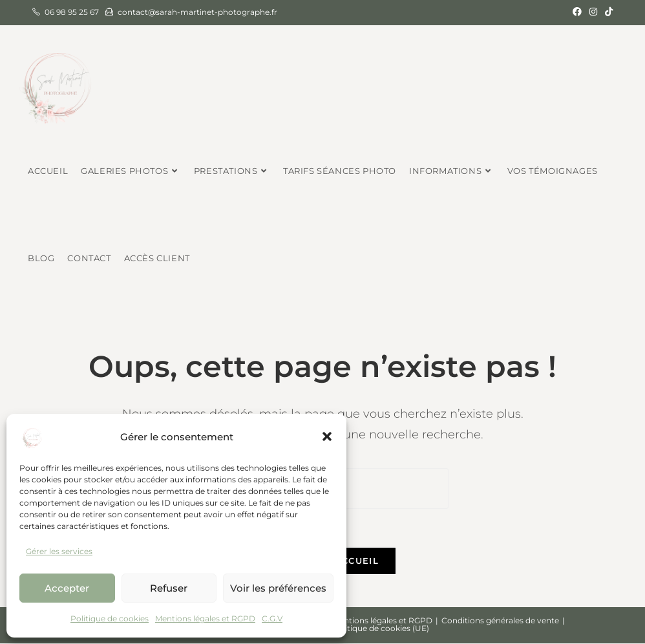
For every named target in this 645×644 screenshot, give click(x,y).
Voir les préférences (278, 588)
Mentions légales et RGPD (205, 618)
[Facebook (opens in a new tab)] (577, 12)
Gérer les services (59, 551)
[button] (327, 436)
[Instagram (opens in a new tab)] (593, 12)
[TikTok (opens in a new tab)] (607, 12)
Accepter (67, 588)
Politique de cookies (110, 618)
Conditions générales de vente (500, 621)
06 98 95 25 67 (72, 12)
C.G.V (272, 618)
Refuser (169, 588)
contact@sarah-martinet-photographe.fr (197, 12)
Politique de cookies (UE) (381, 629)
